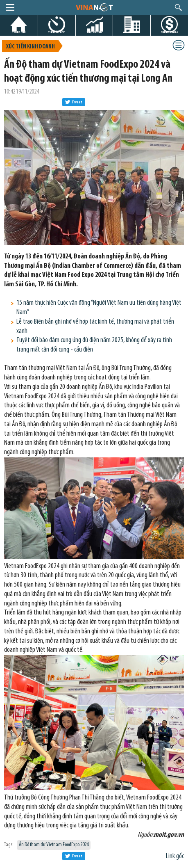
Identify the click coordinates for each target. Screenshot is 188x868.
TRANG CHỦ (19, 32)
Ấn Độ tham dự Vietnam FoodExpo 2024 (54, 845)
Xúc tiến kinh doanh (31, 47)
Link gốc (175, 856)
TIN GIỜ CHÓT (57, 32)
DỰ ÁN (132, 32)
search (178, 7)
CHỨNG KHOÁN (169, 32)
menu (10, 7)
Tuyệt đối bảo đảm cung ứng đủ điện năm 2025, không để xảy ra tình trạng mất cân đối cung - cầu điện (94, 345)
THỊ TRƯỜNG (94, 32)
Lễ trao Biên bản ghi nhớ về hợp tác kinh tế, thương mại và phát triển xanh (95, 327)
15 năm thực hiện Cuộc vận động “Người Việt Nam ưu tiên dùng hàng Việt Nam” (99, 308)
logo (94, 7)
